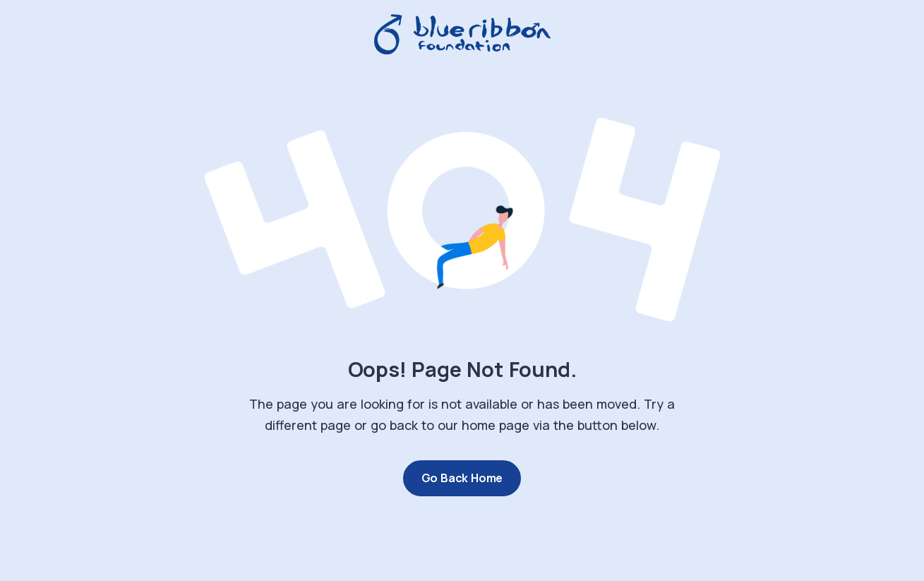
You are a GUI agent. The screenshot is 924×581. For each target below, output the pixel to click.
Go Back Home (462, 478)
